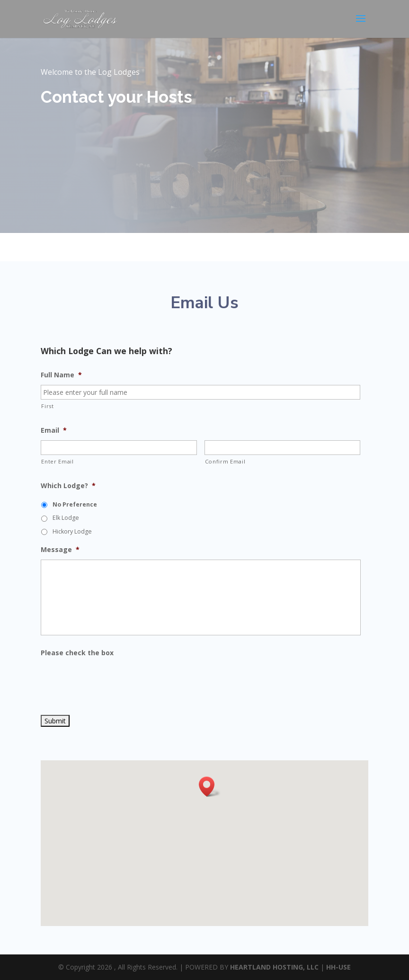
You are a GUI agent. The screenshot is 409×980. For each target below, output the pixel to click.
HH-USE (338, 967)
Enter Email (57, 461)
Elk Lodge (66, 518)
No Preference (75, 504)
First (47, 406)
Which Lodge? (68, 486)
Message (60, 550)
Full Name (61, 375)
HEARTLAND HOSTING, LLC (274, 967)
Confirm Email (225, 461)
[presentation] (113, 681)
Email (54, 430)
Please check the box (77, 653)
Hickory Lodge (72, 531)
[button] (210, 787)
